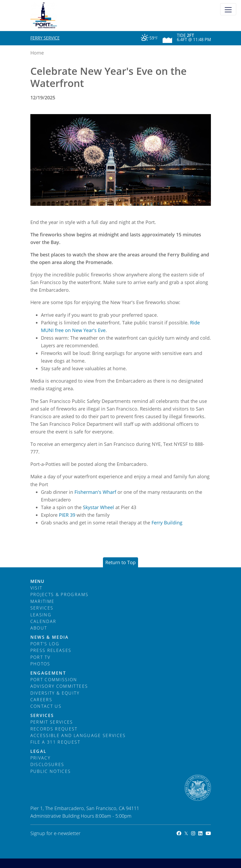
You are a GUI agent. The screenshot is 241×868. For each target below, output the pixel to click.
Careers (41, 700)
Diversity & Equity (55, 693)
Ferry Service (45, 38)
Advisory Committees (59, 686)
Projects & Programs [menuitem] (60, 594)
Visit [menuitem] (36, 588)
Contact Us (46, 706)
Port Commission (54, 680)
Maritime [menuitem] (42, 601)
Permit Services (52, 722)
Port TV (40, 657)
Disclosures (47, 764)
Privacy (40, 758)
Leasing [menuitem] (41, 615)
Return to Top (120, 562)
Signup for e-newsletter (55, 833)
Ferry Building (167, 523)
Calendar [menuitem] (43, 621)
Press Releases (51, 650)
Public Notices (51, 771)
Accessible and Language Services (78, 735)
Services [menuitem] (42, 608)
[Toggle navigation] (228, 9)
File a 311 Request (55, 742)
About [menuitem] (39, 628)
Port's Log (45, 644)
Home (37, 53)
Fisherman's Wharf (95, 492)
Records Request (54, 729)
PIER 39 (67, 515)
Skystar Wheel (98, 507)
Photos (40, 664)
